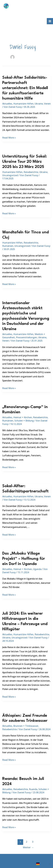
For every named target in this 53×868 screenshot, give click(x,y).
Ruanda (33, 789)
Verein (47, 104)
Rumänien (8, 246)
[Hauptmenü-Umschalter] (50, 21)
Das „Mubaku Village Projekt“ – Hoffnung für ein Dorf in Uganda (24, 559)
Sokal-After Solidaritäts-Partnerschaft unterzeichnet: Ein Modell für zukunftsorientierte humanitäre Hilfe (25, 88)
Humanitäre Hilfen (23, 104)
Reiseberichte (31, 172)
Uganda (37, 569)
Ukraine (39, 104)
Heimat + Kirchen (23, 417)
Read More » (9, 138)
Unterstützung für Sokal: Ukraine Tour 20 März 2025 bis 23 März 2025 (25, 162)
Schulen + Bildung (24, 421)
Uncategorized (10, 175)
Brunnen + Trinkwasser (26, 726)
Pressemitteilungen (26, 337)
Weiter (28, 847)
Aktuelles (7, 104)
